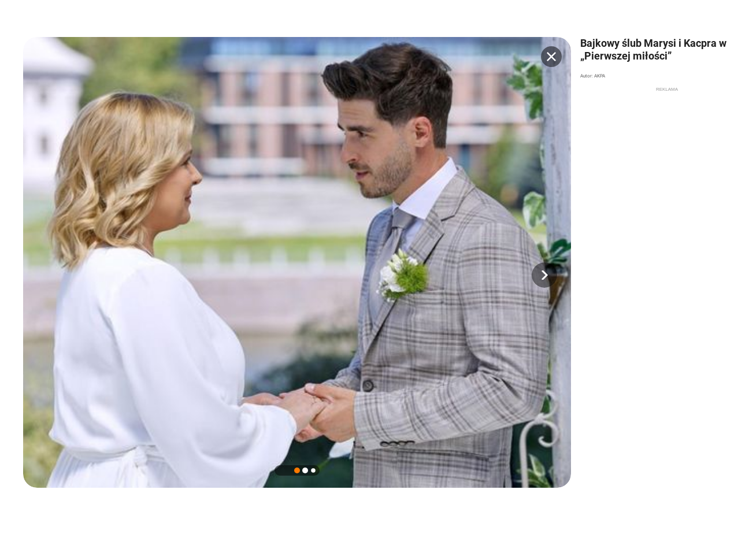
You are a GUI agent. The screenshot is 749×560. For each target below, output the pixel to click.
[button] (544, 275)
